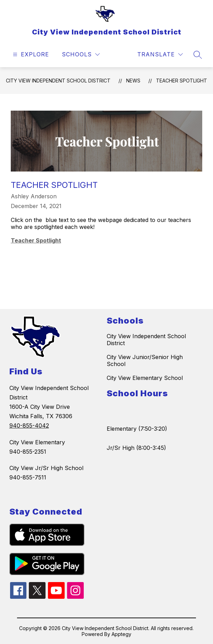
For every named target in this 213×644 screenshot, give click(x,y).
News (133, 81)
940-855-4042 (29, 426)
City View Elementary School (145, 378)
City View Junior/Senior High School (145, 360)
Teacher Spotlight (182, 81)
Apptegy (121, 634)
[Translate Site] (160, 54)
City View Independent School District (58, 81)
